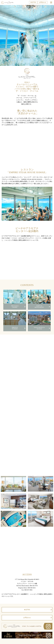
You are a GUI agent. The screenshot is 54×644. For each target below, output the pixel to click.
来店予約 (33, 2)
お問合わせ (43, 2)
